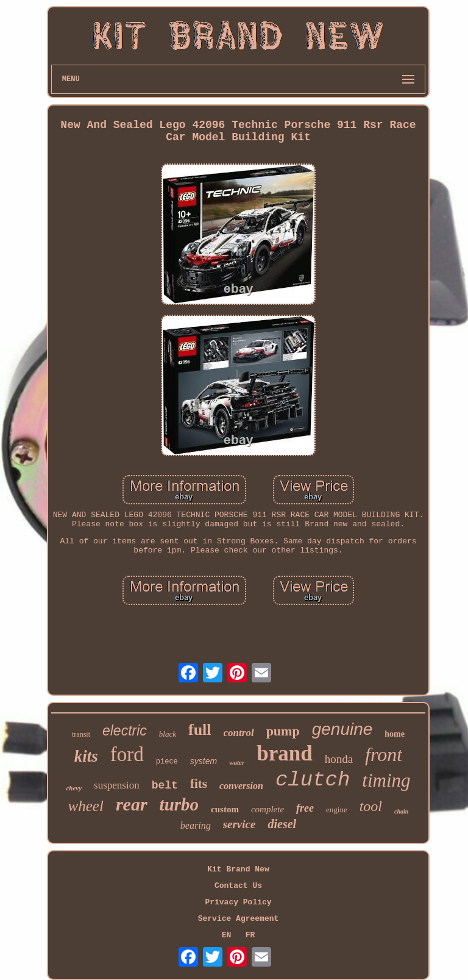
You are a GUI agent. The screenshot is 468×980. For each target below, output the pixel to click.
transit (81, 734)
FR (250, 935)
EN (227, 935)
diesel (282, 824)
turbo (179, 804)
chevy (74, 788)
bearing (196, 825)
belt (165, 785)
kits (86, 756)
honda (339, 759)
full (200, 730)
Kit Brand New (238, 869)
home (395, 734)
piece (167, 762)
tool (371, 806)
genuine (342, 729)
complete (268, 809)
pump (283, 731)
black (168, 734)
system (204, 761)
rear (132, 804)
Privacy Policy (238, 902)
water (237, 762)
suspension (117, 785)
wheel (86, 806)
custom (225, 809)
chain (401, 811)
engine (337, 810)
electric (125, 731)
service (239, 824)
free (305, 808)
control (239, 733)
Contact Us (238, 886)
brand (284, 753)
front (384, 754)
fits (199, 784)
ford (127, 754)
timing (386, 780)
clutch (313, 780)
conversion (241, 786)
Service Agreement (239, 919)
